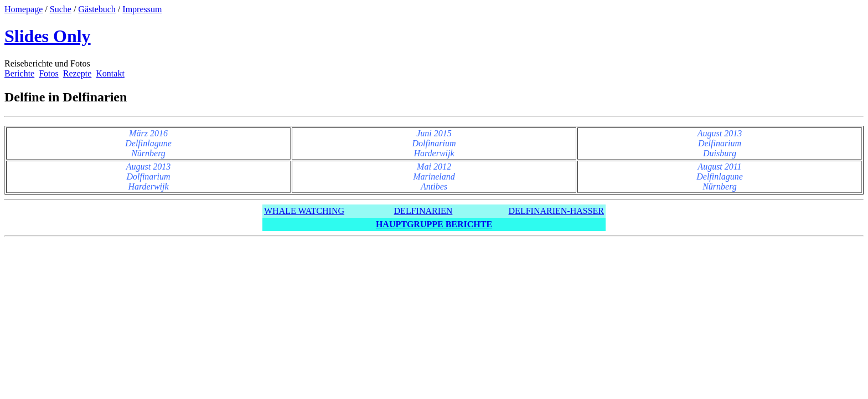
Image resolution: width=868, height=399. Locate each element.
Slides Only (48, 36)
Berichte (19, 73)
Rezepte (77, 73)
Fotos (49, 73)
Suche (61, 9)
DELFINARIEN (423, 211)
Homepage (24, 9)
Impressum (142, 9)
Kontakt (110, 73)
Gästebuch (97, 9)
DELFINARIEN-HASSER (556, 211)
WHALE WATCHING (304, 211)
